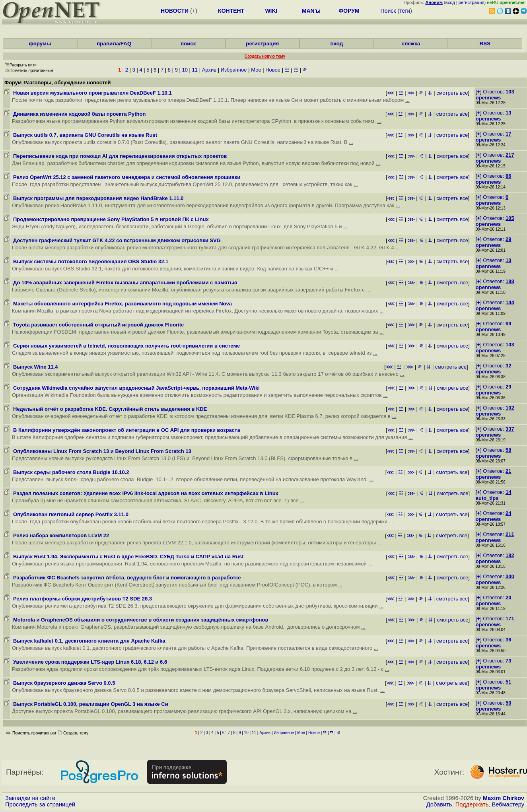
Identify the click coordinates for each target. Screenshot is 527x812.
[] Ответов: (495, 92)
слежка (411, 44)
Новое (273, 70)
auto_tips (487, 498)
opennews (488, 98)
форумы (40, 44)
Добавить (439, 804)
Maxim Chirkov (504, 798)
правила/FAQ (114, 44)
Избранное (234, 70)
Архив (209, 70)
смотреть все (452, 93)
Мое (256, 70)
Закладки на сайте (30, 798)
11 (195, 70)
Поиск (388, 11)
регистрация (472, 2)
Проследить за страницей (40, 804)
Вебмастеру (508, 804)
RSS (485, 44)
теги (405, 11)
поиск (188, 44)
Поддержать (472, 804)
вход (450, 2)
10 (185, 70)
